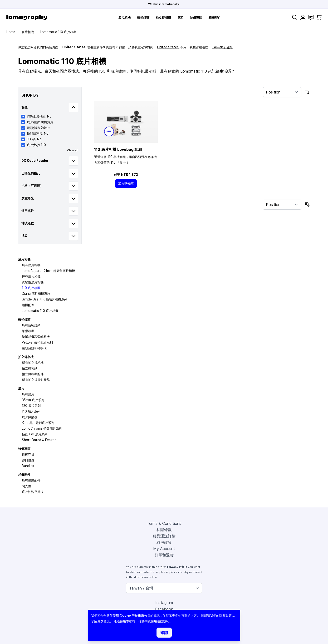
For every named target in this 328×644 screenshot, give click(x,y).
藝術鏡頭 (143, 18)
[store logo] (27, 17)
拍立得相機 (163, 18)
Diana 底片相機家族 (36, 294)
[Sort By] (282, 92)
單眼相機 (28, 331)
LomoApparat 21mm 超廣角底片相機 (48, 271)
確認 (164, 633)
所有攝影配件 (31, 480)
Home (11, 32)
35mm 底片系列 (33, 400)
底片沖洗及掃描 (33, 492)
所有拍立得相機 (33, 363)
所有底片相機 (31, 265)
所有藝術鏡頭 (31, 325)
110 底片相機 (31, 288)
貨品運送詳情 (164, 536)
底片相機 (124, 18)
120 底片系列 (31, 406)
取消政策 (164, 542)
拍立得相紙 (30, 368)
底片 (181, 18)
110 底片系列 (31, 411)
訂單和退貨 (164, 555)
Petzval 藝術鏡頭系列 (37, 342)
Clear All (73, 150)
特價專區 (196, 18)
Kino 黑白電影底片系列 (38, 423)
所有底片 (28, 394)
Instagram (164, 603)
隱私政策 (225, 615)
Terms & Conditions (164, 523)
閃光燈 (27, 486)
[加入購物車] (126, 184)
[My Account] (303, 17)
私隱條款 (164, 530)
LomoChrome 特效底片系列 (42, 428)
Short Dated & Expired (39, 440)
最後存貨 (28, 454)
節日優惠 (28, 460)
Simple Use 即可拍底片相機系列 (45, 299)
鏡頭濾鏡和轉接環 (34, 348)
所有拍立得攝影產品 (36, 380)
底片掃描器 (30, 417)
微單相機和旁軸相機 (36, 337)
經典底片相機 (31, 276)
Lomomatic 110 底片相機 (40, 311)
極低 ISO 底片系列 (35, 434)
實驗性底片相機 (33, 282)
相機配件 (215, 18)
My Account (164, 549)
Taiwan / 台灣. (223, 47)
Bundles (28, 466)
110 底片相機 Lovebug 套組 (118, 149)
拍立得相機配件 (33, 374)
